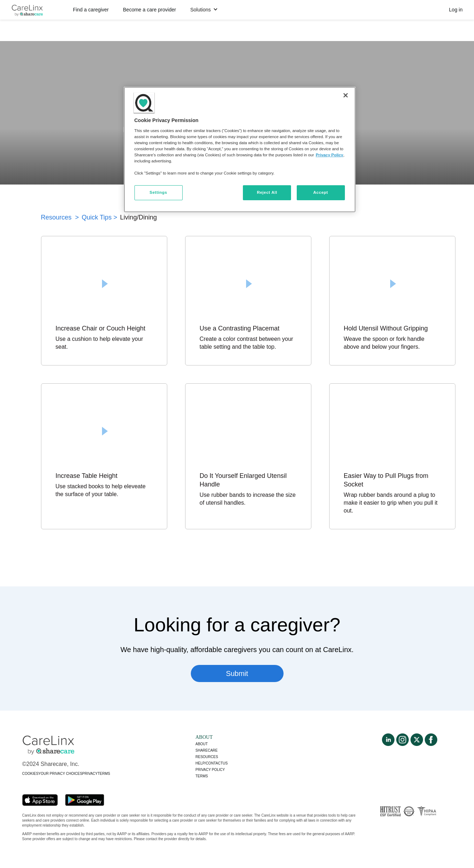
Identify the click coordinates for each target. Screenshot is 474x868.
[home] (27, 10)
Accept (320, 192)
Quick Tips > (100, 217)
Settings (158, 192)
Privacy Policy (329, 155)
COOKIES (30, 774)
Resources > (60, 217)
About (202, 744)
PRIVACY (90, 774)
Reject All (267, 192)
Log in (456, 10)
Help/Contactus (211, 763)
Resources (207, 757)
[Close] (346, 95)
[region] (240, 150)
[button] (204, 10)
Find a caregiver (91, 10)
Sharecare (207, 750)
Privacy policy (210, 770)
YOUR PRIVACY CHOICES (60, 774)
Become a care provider (150, 10)
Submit (237, 673)
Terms (202, 776)
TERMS (104, 774)
